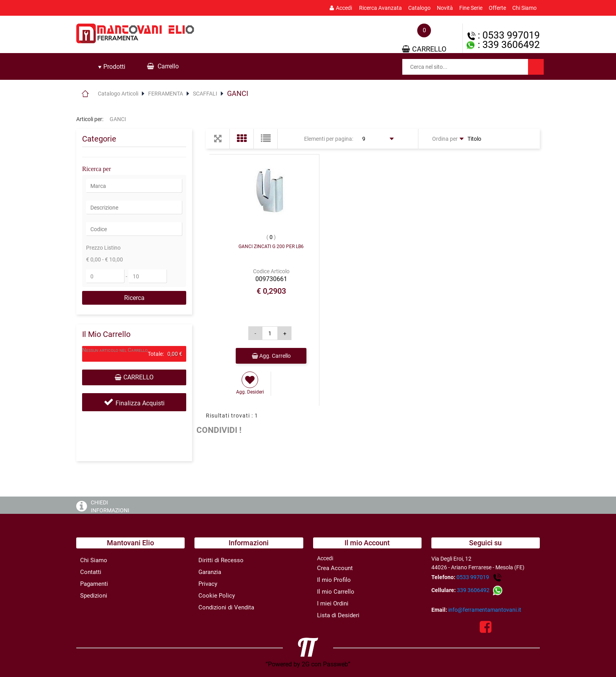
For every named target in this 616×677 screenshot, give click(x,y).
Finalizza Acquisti (140, 403)
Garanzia (210, 572)
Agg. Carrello (271, 356)
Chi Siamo (524, 8)
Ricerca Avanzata (380, 8)
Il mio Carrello (336, 592)
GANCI (238, 93)
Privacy (208, 584)
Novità (445, 8)
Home (85, 94)
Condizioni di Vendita (226, 607)
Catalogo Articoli (118, 94)
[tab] (112, 67)
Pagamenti (94, 584)
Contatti (91, 572)
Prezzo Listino (103, 248)
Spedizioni (94, 596)
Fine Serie (471, 8)
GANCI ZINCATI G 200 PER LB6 (271, 247)
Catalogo (419, 8)
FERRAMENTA (166, 94)
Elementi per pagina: (329, 139)
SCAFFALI (205, 94)
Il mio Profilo (334, 580)
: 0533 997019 (504, 35)
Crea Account (335, 568)
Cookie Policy (217, 596)
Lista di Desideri (338, 615)
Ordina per (445, 139)
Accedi (341, 8)
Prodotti (112, 67)
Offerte (497, 8)
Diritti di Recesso (221, 560)
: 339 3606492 (503, 45)
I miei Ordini (333, 603)
